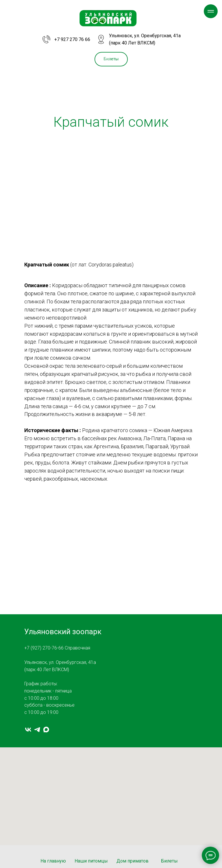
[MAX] (46, 730)
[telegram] (37, 730)
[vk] (28, 730)
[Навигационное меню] (211, 11)
